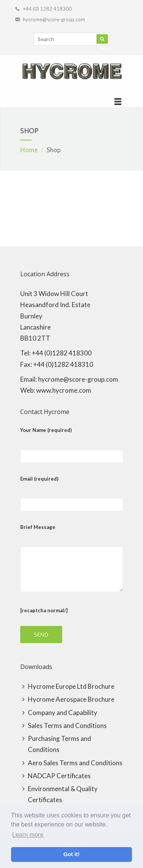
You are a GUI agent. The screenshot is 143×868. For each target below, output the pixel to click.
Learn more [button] (28, 835)
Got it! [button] (71, 854)
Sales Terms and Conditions (67, 725)
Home (29, 150)
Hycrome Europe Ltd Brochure (71, 686)
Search (102, 39)
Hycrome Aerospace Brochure (71, 699)
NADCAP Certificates (59, 776)
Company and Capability (63, 713)
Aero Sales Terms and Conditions (75, 763)
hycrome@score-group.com (54, 19)
